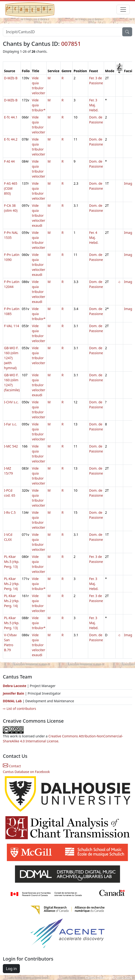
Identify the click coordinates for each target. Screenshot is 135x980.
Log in (11, 969)
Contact (12, 766)
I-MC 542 (11, 446)
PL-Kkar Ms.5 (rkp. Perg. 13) (12, 562)
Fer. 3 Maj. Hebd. (94, 105)
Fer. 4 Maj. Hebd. (94, 238)
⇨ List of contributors (19, 709)
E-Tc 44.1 (11, 117)
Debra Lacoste (15, 686)
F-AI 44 (9, 161)
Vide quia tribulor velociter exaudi (39, 215)
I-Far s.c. (11, 424)
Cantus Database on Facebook (26, 772)
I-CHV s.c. (11, 402)
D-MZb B (11, 78)
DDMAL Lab (12, 701)
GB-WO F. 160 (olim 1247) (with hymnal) (11, 358)
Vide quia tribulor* (39, 105)
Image (129, 183)
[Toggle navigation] (123, 9)
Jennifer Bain (14, 693)
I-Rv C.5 (10, 512)
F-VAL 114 (12, 326)
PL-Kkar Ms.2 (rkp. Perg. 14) (12, 584)
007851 (71, 44)
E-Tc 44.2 (11, 139)
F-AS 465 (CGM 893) (11, 188)
